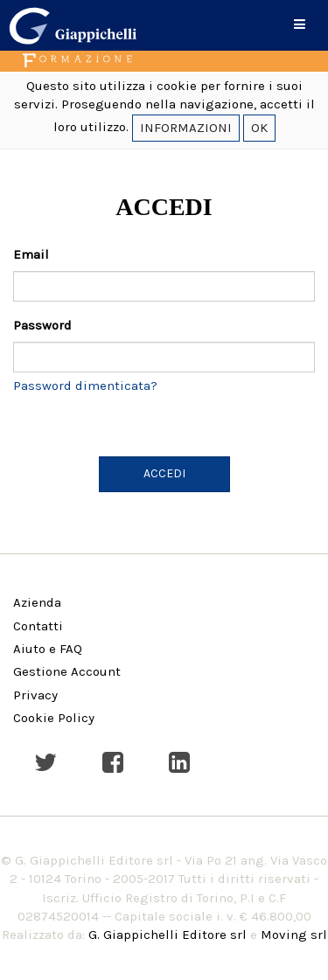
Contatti (38, 626)
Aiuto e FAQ (48, 649)
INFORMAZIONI (186, 128)
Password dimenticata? (85, 386)
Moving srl (294, 935)
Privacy (35, 695)
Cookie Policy (54, 718)
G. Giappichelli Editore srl (167, 935)
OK (259, 128)
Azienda (37, 602)
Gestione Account (67, 671)
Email (31, 254)
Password (42, 325)
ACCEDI (164, 473)
